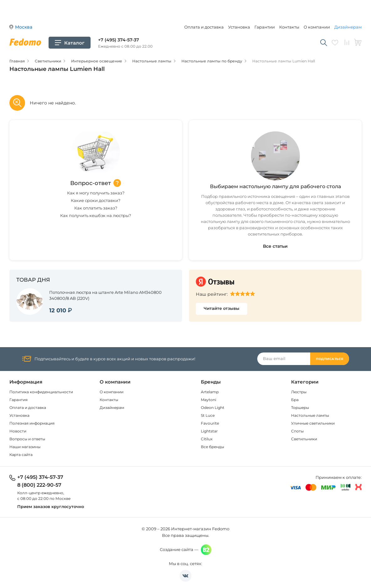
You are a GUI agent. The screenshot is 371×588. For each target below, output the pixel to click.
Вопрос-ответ (91, 183)
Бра (295, 400)
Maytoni (209, 400)
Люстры (299, 392)
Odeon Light (213, 408)
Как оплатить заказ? (96, 208)
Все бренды (212, 447)
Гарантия (18, 400)
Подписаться (330, 359)
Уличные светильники (313, 423)
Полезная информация (32, 423)
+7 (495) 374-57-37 (119, 40)
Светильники (304, 439)
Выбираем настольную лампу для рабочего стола (275, 186)
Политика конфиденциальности (41, 392)
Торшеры (300, 408)
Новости (18, 431)
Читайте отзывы (222, 308)
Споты (297, 431)
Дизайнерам (348, 27)
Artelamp (210, 392)
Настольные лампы (310, 415)
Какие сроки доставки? (96, 200)
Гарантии (265, 27)
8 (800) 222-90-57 (39, 485)
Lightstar (209, 431)
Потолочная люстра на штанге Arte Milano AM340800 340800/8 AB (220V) (105, 295)
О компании (317, 27)
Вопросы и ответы (27, 439)
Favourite (210, 423)
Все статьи (275, 246)
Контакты (289, 27)
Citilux (207, 439)
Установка (239, 27)
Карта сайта (21, 455)
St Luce (208, 415)
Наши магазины (25, 447)
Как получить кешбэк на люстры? (96, 215)
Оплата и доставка (204, 27)
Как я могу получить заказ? (96, 193)
